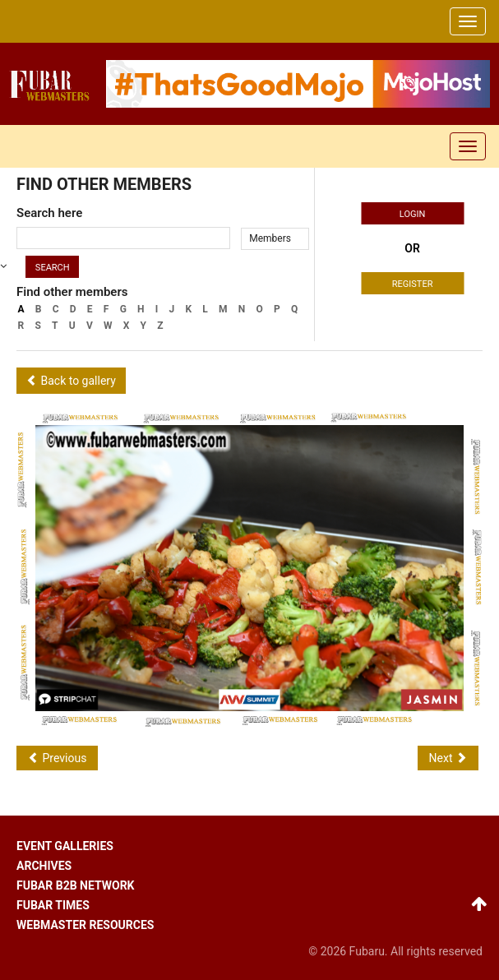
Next (448, 758)
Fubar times (53, 905)
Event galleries (65, 846)
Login (412, 214)
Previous (57, 758)
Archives (44, 866)
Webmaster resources (85, 925)
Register (413, 284)
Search (53, 268)
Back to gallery (71, 381)
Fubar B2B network (76, 885)
